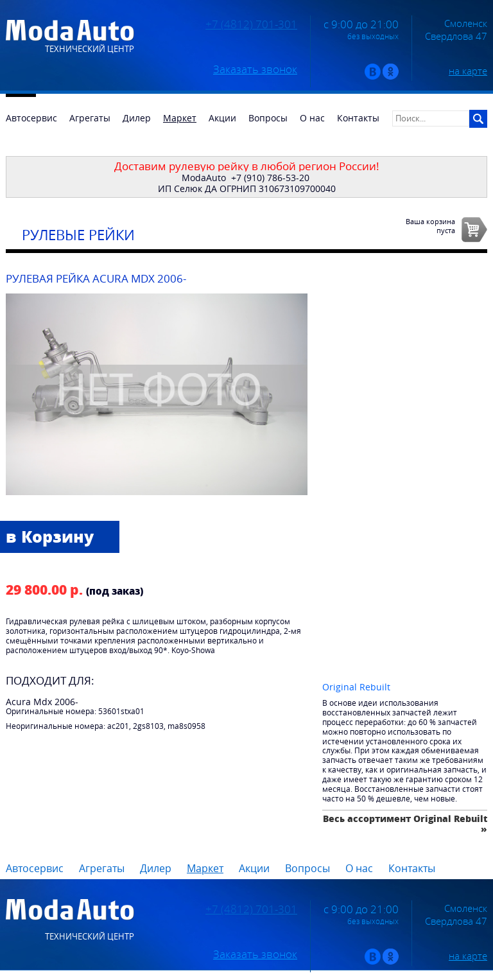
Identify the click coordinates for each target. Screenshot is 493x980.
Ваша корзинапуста (430, 225)
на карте (468, 71)
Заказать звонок (255, 69)
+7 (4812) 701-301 (251, 24)
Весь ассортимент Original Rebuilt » (405, 824)
